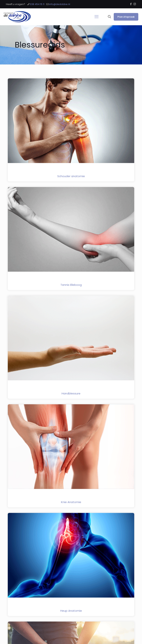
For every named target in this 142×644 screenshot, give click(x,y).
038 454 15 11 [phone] (37, 4)
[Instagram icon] (135, 4)
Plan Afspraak (126, 17)
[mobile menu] (97, 17)
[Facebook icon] (131, 4)
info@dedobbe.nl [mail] (60, 4)
